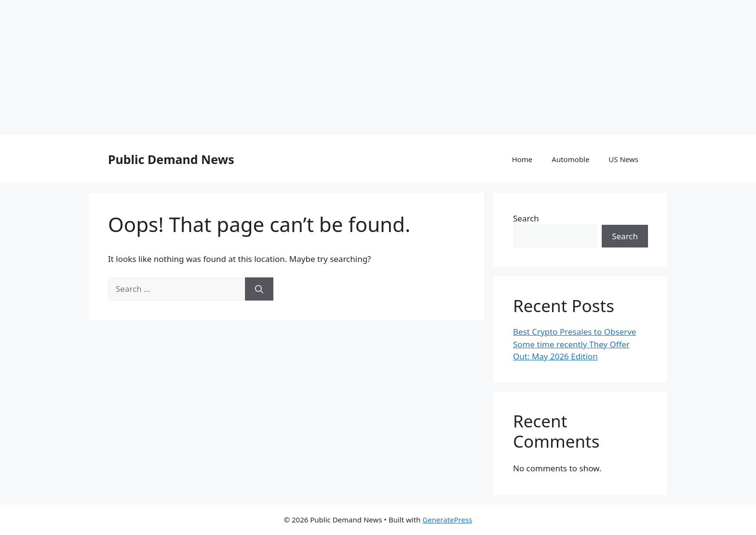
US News (623, 159)
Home (522, 159)
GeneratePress (447, 520)
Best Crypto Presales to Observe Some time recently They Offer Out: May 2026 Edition (574, 344)
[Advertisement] (289, 68)
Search (526, 218)
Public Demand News (171, 159)
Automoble (570, 159)
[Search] (259, 289)
